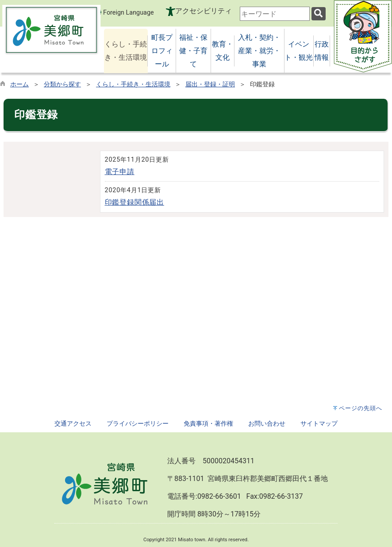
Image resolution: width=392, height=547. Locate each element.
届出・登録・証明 (210, 84)
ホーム (19, 84)
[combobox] (275, 14)
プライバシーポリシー (138, 424)
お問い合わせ (267, 424)
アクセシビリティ (204, 11)
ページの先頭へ (361, 408)
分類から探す (62, 84)
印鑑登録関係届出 (135, 202)
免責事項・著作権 (208, 424)
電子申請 (120, 172)
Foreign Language (123, 12)
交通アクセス (73, 424)
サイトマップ (319, 424)
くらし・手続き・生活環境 (133, 84)
